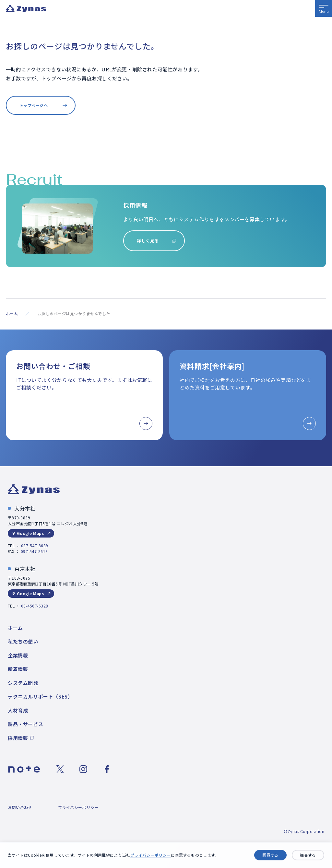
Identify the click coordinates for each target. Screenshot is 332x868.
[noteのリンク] (24, 769)
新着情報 (18, 669)
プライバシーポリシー (151, 855)
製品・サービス (25, 724)
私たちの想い (23, 641)
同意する (270, 855)
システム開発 (23, 683)
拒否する (308, 855)
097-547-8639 (35, 545)
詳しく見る (148, 241)
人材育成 (18, 710)
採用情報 (18, 738)
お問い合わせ (20, 807)
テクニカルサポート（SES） (40, 696)
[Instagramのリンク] (83, 769)
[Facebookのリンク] (107, 769)
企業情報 (18, 655)
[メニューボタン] (324, 8)
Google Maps (30, 533)
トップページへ (34, 105)
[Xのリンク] (60, 769)
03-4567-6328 (35, 606)
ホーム (12, 313)
